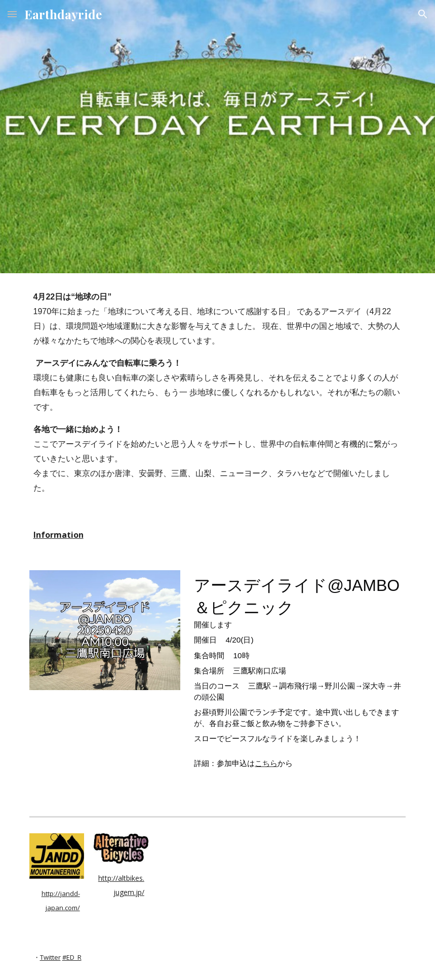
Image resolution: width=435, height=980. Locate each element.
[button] (12, 14)
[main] (218, 392)
